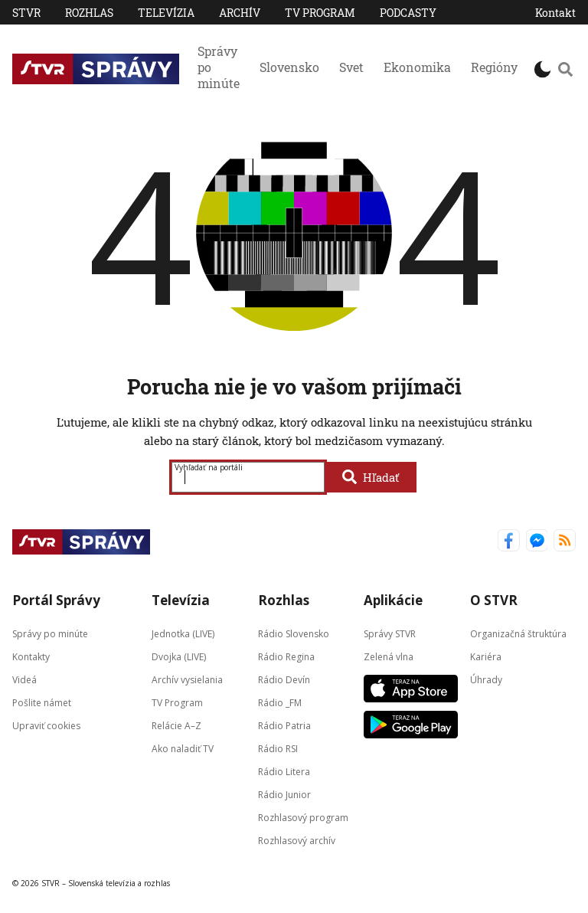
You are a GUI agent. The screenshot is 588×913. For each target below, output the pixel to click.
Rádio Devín (284, 679)
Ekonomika (417, 67)
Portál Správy (56, 600)
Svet (351, 67)
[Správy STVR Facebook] (509, 542)
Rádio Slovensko (294, 633)
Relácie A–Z (176, 725)
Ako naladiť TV (183, 748)
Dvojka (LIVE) (179, 656)
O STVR (494, 600)
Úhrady (486, 679)
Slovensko (289, 67)
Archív (240, 13)
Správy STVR (390, 633)
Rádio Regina (286, 656)
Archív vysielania (187, 679)
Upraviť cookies (46, 725)
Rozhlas (89, 13)
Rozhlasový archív (297, 840)
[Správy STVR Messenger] (537, 542)
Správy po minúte (219, 67)
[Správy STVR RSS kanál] (565, 542)
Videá (24, 679)
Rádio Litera (284, 771)
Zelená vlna (389, 656)
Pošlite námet (42, 702)
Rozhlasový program (303, 817)
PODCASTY (408, 13)
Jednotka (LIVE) (183, 633)
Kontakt (555, 13)
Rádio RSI (278, 748)
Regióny (494, 67)
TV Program (320, 13)
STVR (26, 13)
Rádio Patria (284, 725)
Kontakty (31, 656)
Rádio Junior (284, 794)
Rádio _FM (280, 702)
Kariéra (486, 656)
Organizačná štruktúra (518, 633)
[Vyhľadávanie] (565, 69)
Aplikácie (393, 600)
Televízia (166, 13)
